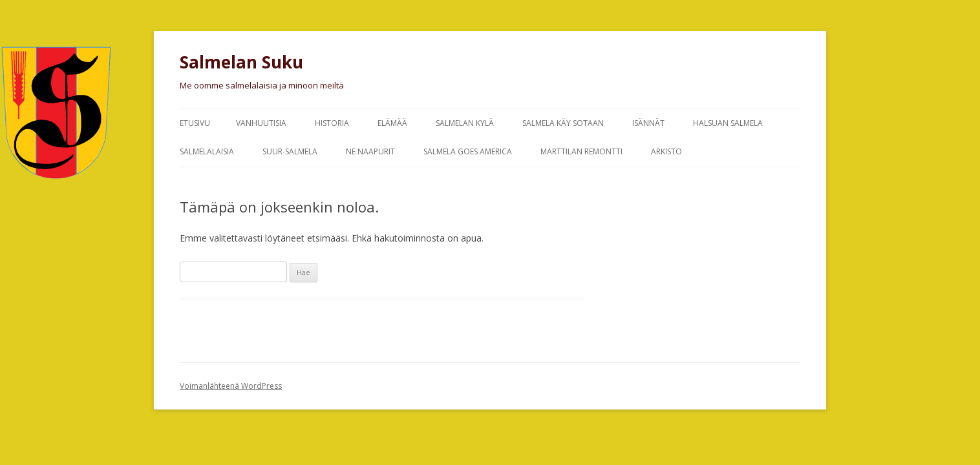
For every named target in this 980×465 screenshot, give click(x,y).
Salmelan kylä (465, 123)
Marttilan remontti (581, 151)
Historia (332, 123)
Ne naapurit (370, 151)
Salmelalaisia (207, 151)
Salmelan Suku (241, 62)
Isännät (648, 123)
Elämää (392, 123)
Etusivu (195, 123)
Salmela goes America (468, 151)
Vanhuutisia (261, 123)
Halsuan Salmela (728, 123)
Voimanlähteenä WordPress (231, 386)
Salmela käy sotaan (563, 123)
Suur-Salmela (290, 151)
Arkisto (666, 151)
